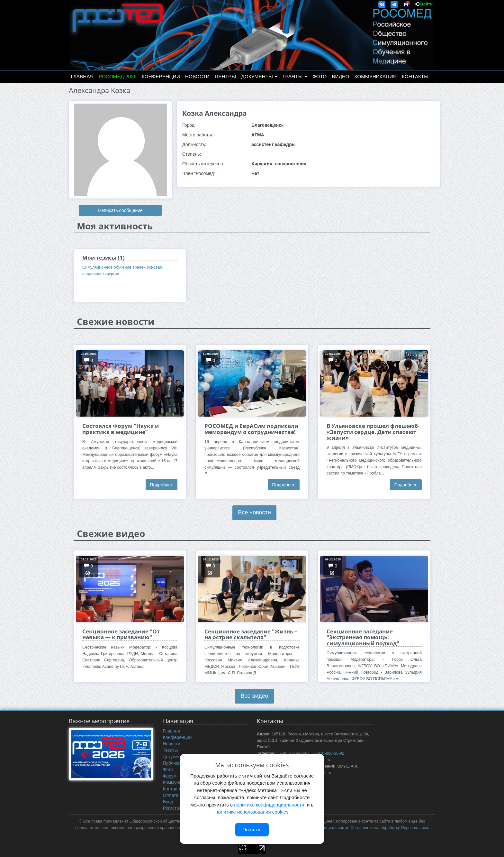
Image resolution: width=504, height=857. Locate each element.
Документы (259, 76)
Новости (197, 76)
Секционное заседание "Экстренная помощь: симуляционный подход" (363, 637)
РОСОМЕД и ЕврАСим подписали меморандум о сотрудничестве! (251, 429)
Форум (170, 776)
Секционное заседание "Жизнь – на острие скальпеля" (251, 634)
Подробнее (162, 485)
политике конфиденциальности (269, 805)
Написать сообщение (120, 210)
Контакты (415, 76)
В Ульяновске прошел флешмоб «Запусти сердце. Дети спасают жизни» (372, 432)
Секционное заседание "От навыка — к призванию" (121, 634)
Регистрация (176, 808)
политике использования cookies (252, 812)
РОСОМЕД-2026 (118, 76)
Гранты (295, 76)
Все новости (254, 512)
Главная (82, 76)
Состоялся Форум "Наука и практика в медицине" (121, 429)
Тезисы (171, 750)
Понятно (252, 829)
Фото (319, 76)
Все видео (254, 696)
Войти (427, 4)
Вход (168, 802)
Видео (340, 76)
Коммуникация (376, 76)
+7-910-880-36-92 (328, 753)
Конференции (161, 76)
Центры (225, 76)
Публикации (175, 763)
